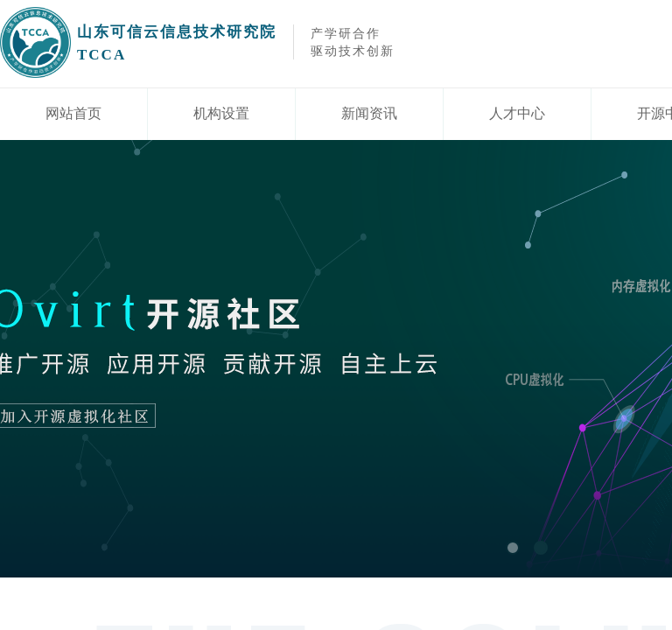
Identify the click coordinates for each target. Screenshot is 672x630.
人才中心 (517, 113)
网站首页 (73, 113)
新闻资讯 (369, 113)
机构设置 (221, 113)
